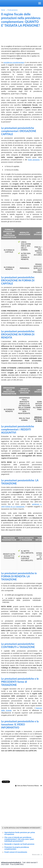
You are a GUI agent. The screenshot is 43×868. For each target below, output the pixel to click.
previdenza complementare (14, 62)
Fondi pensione (13, 10)
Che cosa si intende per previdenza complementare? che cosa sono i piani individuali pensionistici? (19, 839)
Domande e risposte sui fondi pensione (19, 844)
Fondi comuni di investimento (16, 852)
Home (3, 10)
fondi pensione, (34, 160)
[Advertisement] (22, 37)
